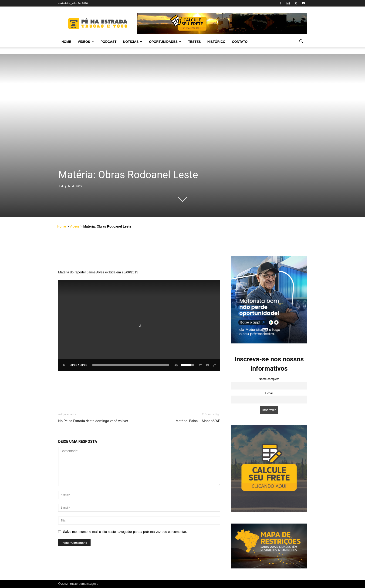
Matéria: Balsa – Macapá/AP (198, 421)
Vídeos (86, 42)
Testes (194, 42)
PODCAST (108, 42)
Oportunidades (165, 42)
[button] (301, 42)
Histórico (216, 42)
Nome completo (269, 379)
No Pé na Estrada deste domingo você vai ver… (94, 421)
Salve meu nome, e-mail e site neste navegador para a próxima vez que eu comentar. (125, 532)
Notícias (133, 42)
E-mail (269, 393)
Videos (75, 226)
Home (66, 42)
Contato (240, 42)
